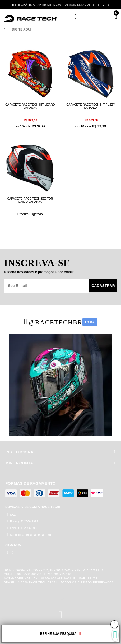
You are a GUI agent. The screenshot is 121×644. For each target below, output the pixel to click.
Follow (90, 322)
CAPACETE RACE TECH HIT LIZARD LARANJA (30, 106)
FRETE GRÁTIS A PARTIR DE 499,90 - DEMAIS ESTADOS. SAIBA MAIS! (60, 5)
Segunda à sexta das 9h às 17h (29, 535)
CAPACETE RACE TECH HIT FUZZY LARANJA (91, 106)
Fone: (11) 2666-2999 (22, 521)
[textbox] (64, 30)
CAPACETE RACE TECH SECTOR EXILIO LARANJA (30, 200)
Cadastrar (103, 286)
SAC (11, 515)
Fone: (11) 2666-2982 (22, 528)
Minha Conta (90, 17)
